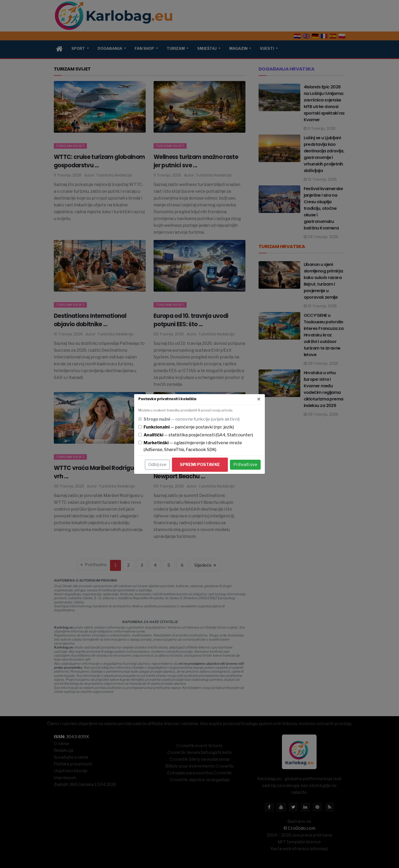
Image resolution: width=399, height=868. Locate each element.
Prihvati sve (245, 465)
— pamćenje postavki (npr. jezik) (189, 427)
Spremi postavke (200, 465)
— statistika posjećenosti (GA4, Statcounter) (198, 435)
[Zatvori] (259, 399)
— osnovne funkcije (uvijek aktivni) (192, 419)
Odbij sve (157, 465)
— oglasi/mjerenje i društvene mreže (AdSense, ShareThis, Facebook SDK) (193, 446)
